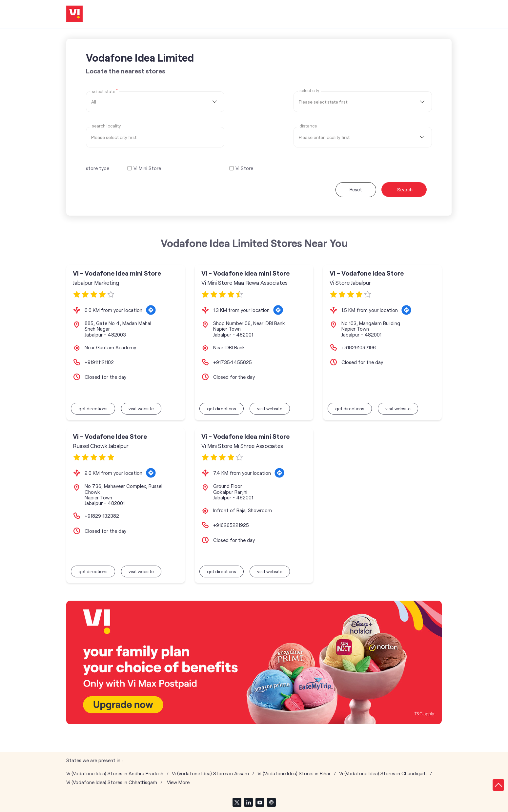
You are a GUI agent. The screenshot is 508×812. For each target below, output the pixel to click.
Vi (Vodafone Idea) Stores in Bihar (294, 773)
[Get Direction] (151, 310)
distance (308, 126)
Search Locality (106, 126)
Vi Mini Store (147, 168)
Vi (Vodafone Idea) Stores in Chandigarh (383, 773)
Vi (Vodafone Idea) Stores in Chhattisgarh (112, 782)
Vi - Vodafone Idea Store (367, 273)
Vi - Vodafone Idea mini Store (117, 273)
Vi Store (244, 168)
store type (98, 168)
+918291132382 (102, 516)
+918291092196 (359, 347)
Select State (105, 91)
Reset (356, 189)
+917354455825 (233, 362)
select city (309, 91)
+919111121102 (99, 362)
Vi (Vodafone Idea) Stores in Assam (210, 773)
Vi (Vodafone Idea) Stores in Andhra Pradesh (115, 773)
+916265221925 (231, 525)
